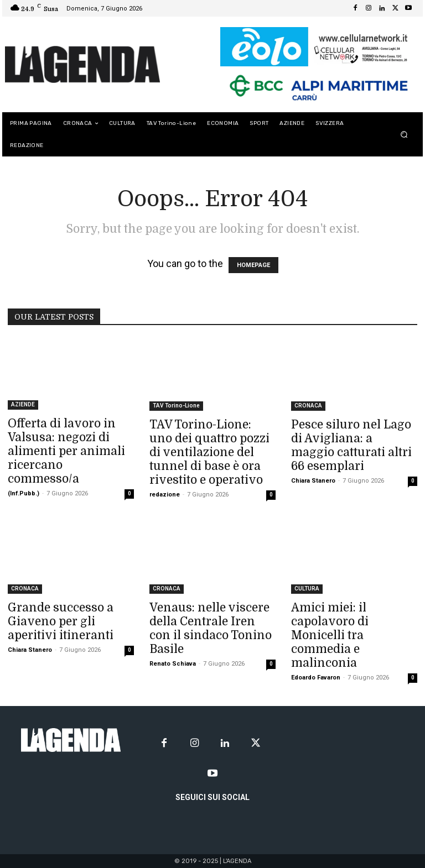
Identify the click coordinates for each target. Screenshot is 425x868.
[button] (404, 135)
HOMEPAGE (253, 265)
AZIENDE (23, 404)
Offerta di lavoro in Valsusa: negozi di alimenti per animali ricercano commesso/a (66, 451)
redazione (165, 495)
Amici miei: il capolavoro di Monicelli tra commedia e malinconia (330, 635)
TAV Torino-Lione (176, 406)
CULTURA (307, 589)
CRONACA (308, 406)
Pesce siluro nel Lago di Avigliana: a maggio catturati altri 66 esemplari (351, 445)
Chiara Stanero (313, 481)
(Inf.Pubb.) (24, 493)
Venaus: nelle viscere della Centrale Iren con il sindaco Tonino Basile (211, 628)
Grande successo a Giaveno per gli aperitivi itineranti (61, 621)
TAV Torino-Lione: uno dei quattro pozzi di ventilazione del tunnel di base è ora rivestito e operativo (209, 452)
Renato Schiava (173, 664)
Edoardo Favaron (316, 678)
